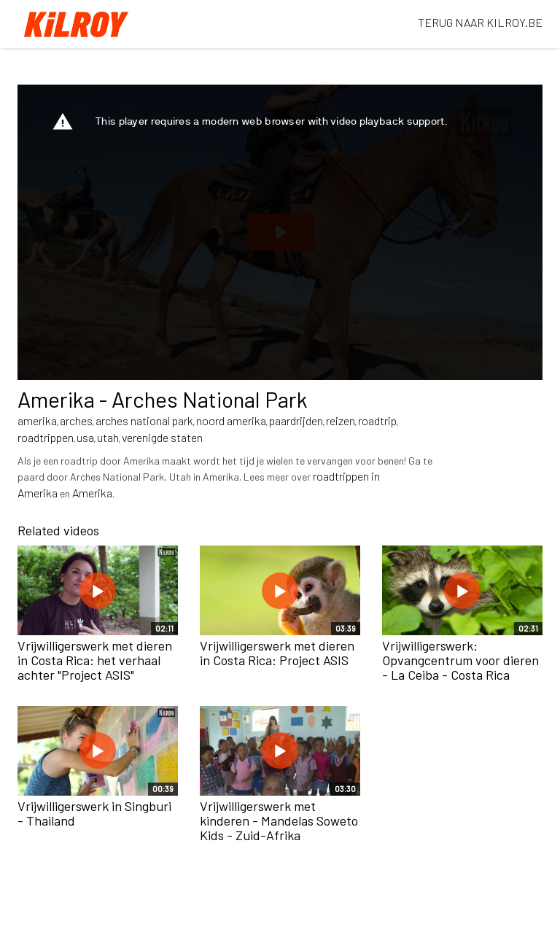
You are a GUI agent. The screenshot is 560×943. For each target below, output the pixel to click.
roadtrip (377, 420)
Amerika (92, 493)
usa (85, 437)
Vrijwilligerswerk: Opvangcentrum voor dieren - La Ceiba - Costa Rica (460, 660)
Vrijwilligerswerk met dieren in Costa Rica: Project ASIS (277, 653)
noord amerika (231, 420)
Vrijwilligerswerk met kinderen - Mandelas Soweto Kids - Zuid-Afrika (279, 820)
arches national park (144, 420)
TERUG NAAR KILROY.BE (480, 22)
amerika (37, 420)
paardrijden (296, 420)
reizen (341, 420)
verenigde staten (162, 437)
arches (76, 420)
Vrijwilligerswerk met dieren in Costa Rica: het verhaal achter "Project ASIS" (95, 660)
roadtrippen (46, 437)
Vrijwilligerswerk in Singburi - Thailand (94, 813)
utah (108, 437)
